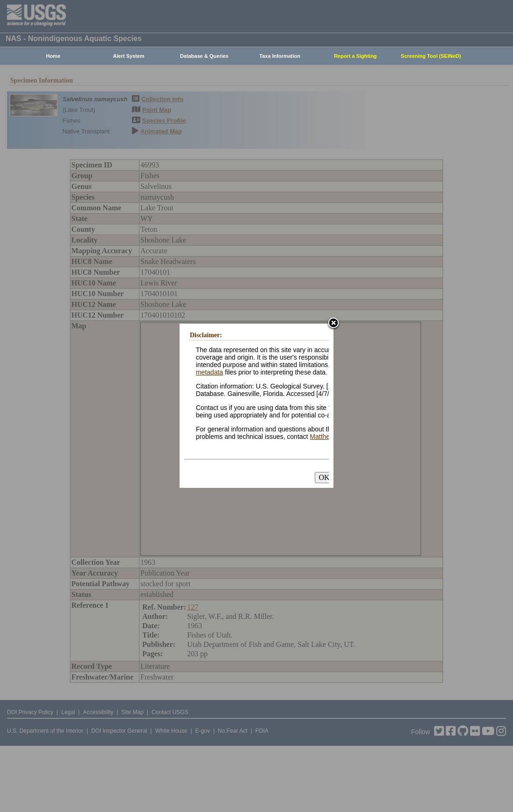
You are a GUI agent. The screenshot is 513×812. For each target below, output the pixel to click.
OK (324, 477)
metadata (209, 372)
